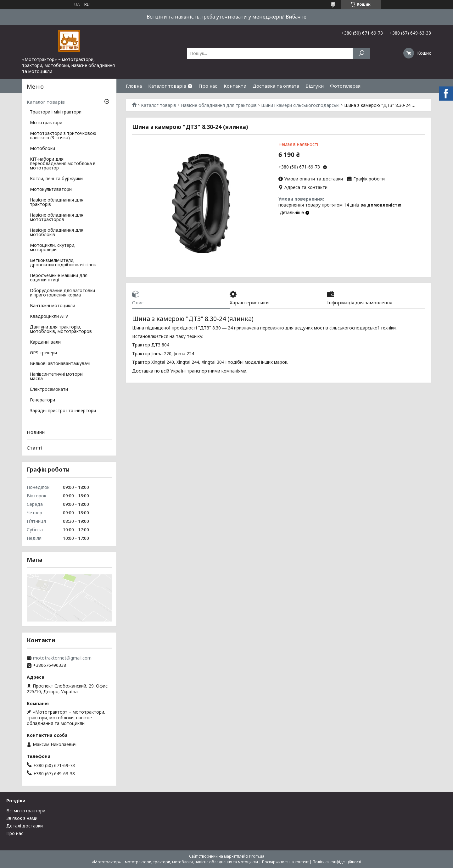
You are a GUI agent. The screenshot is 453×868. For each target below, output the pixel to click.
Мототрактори (46, 123)
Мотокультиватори (51, 190)
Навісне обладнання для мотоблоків (57, 233)
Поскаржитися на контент (285, 862)
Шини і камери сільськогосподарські (300, 105)
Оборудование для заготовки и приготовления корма (62, 293)
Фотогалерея (345, 86)
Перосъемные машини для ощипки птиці (59, 278)
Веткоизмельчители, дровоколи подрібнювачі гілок (63, 263)
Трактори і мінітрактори (56, 112)
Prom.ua (257, 856)
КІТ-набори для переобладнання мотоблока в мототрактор (63, 164)
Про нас (208, 86)
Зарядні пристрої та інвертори (63, 411)
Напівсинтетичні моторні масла (57, 377)
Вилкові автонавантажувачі (60, 364)
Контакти (235, 86)
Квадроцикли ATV (49, 317)
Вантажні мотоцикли (53, 306)
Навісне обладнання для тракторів (219, 105)
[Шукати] (361, 53)
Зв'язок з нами (22, 818)
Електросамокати (49, 390)
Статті (34, 448)
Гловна (134, 86)
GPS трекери (43, 353)
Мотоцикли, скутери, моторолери (53, 248)
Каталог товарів (167, 86)
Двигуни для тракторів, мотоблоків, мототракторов (61, 329)
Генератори (42, 400)
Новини (36, 432)
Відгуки (315, 86)
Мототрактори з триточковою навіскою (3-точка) (63, 136)
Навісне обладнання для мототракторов (57, 218)
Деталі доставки (25, 826)
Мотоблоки (42, 149)
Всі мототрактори (26, 811)
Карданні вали (45, 342)
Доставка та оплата (276, 86)
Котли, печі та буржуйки (56, 179)
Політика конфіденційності (337, 862)
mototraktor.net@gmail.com (62, 658)
